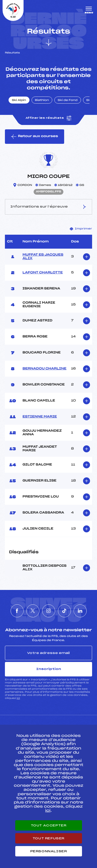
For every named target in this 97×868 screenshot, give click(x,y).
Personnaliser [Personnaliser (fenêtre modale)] (49, 851)
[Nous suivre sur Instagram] (49, 611)
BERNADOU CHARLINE (44, 369)
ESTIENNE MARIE (40, 417)
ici (18, 698)
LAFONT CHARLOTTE (43, 273)
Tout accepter (49, 825)
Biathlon (42, 100)
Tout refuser (48, 838)
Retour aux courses (35, 137)
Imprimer (81, 229)
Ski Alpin (19, 100)
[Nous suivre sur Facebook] (17, 611)
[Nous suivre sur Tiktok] (64, 611)
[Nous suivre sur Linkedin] (80, 611)
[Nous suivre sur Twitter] (33, 611)
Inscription (49, 669)
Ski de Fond (68, 100)
